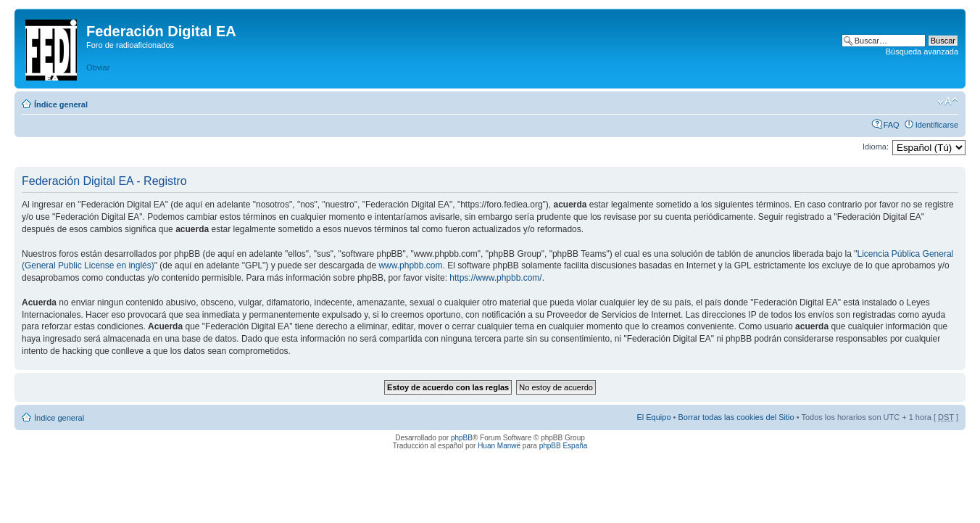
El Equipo (653, 417)
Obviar (98, 67)
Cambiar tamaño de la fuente (948, 102)
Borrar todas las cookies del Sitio (736, 417)
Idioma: (876, 147)
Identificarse (937, 125)
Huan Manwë (499, 446)
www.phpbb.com (410, 265)
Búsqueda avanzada (922, 52)
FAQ (892, 125)
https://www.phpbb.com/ (495, 278)
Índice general (61, 104)
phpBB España (564, 446)
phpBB (462, 438)
